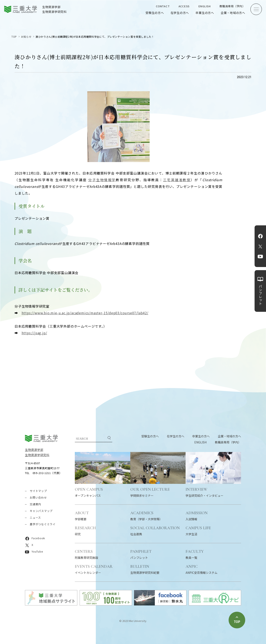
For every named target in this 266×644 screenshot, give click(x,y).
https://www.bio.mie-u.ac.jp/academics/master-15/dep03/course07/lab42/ (85, 313)
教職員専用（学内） (232, 6)
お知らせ (26, 37)
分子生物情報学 (102, 180)
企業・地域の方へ (233, 13)
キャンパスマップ (41, 511)
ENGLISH (205, 6)
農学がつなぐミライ (43, 524)
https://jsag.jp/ (34, 333)
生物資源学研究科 (37, 455)
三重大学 (41, 438)
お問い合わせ (38, 497)
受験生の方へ (155, 13)
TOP (14, 37)
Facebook (260, 236)
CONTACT (163, 6)
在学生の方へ (180, 13)
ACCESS (184, 6)
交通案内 (35, 504)
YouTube (260, 257)
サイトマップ (38, 491)
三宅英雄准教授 (177, 180)
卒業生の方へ (205, 13)
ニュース (35, 517)
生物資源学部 (34, 450)
